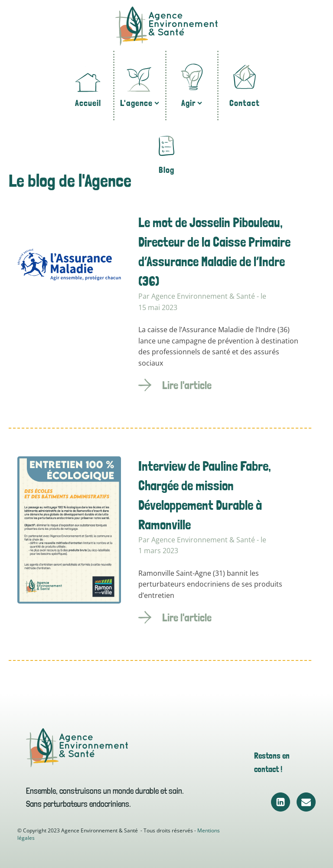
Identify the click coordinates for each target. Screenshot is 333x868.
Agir (192, 103)
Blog (166, 170)
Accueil (88, 103)
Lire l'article (187, 385)
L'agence (140, 103)
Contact (245, 103)
